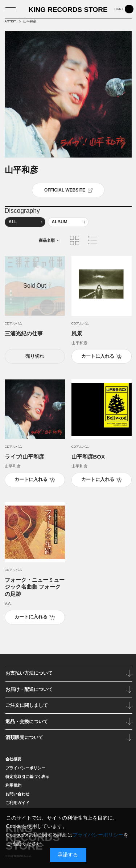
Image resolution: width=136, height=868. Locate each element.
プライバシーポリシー (98, 835)
